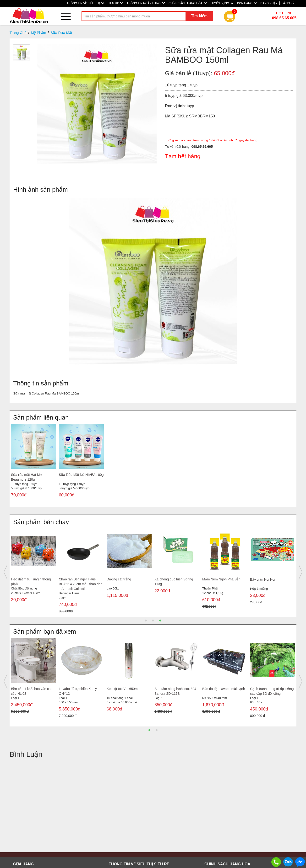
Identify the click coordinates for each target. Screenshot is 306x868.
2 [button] (153, 621)
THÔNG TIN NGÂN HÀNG (146, 3)
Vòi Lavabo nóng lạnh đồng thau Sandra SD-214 (175, 691)
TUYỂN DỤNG (222, 3)
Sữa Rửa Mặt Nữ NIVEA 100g (81, 475)
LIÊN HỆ (115, 3)
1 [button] (146, 621)
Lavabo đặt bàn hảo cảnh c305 (221, 691)
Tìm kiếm (199, 16)
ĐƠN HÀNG (247, 3)
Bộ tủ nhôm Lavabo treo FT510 (77, 691)
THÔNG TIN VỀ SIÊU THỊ (85, 3)
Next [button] (301, 572)
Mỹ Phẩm (38, 33)
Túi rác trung (260, 579)
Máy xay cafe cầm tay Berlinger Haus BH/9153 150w (29, 694)
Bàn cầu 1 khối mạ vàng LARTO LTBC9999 (125, 691)
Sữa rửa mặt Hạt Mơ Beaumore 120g (26, 477)
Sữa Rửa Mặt (61, 33)
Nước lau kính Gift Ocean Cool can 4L (30, 582)
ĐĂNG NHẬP (269, 3)
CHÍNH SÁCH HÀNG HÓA (188, 3)
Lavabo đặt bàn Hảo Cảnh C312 (270, 691)
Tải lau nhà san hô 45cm (77, 579)
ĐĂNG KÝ (288, 3)
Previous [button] (5, 572)
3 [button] (160, 621)
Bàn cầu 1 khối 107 (169, 579)
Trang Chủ (18, 33)
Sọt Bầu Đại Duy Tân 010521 (224, 579)
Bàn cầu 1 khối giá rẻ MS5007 (122, 582)
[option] (33, 465)
